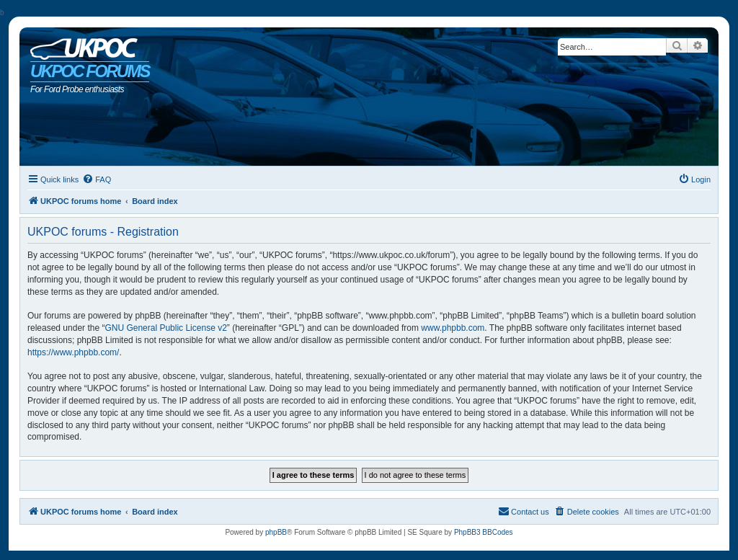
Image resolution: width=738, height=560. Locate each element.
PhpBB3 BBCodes (484, 532)
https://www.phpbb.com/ (73, 352)
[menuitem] (97, 179)
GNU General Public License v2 (165, 328)
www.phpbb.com (453, 328)
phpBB (276, 532)
